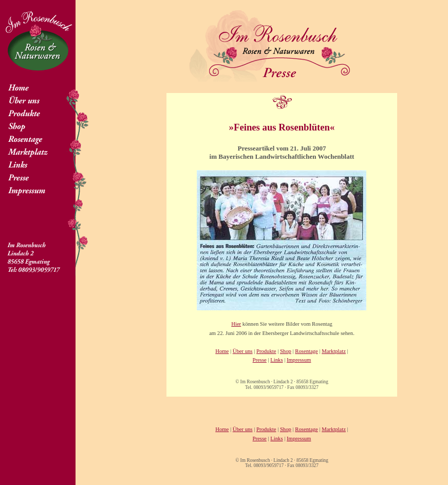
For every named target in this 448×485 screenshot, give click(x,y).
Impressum (299, 360)
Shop (286, 351)
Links (276, 360)
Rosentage (306, 351)
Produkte (266, 351)
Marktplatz (334, 351)
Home (222, 351)
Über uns (243, 351)
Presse (260, 360)
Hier (236, 324)
